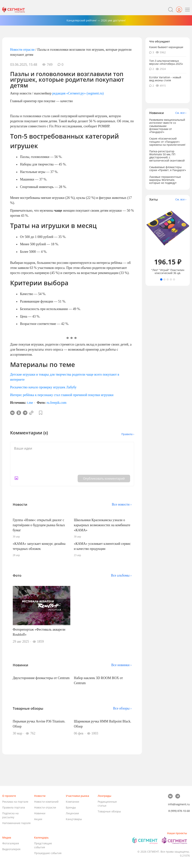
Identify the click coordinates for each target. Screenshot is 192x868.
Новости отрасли (22, 50)
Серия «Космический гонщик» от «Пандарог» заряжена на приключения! (167, 142)
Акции (38, 819)
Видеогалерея (11, 849)
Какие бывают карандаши (166, 47)
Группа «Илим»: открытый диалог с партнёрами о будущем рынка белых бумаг (39, 525)
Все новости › (122, 504)
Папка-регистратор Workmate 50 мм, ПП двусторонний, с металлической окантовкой (167, 156)
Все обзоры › (122, 708)
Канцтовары (74, 819)
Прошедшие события (48, 853)
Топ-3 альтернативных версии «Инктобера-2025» (166, 62)
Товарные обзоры (109, 811)
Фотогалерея (11, 843)
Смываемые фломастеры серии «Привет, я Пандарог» (168, 169)
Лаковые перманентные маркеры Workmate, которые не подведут (165, 180)
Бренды (71, 807)
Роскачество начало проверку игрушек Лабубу (43, 387)
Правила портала (14, 807)
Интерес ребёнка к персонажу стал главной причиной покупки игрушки (62, 395)
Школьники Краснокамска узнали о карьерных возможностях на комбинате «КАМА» (102, 525)
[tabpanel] (168, 240)
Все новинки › (121, 665)
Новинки (40, 813)
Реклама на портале (15, 802)
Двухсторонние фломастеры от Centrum (41, 678)
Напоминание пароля (16, 823)
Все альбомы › (121, 575)
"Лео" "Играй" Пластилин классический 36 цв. (168, 272)
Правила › (128, 434)
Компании (72, 802)
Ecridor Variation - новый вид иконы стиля (165, 79)
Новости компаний (46, 802)
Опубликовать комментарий (104, 479)
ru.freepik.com (56, 403)
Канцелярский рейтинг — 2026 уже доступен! (96, 20)
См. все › (181, 113)
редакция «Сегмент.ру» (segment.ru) (78, 93)
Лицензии (72, 813)
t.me (30, 403)
